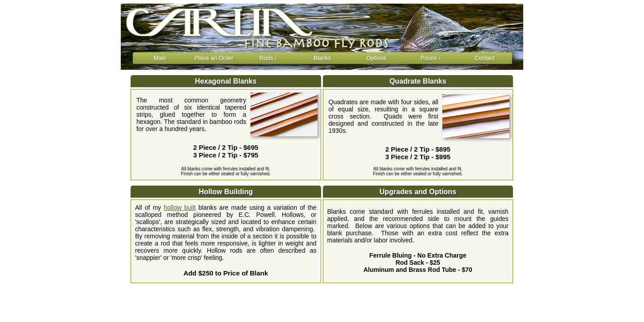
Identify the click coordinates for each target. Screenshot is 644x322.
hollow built (180, 208)
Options (376, 58)
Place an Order (214, 58)
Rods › (268, 58)
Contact (485, 58)
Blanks (322, 58)
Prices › (430, 58)
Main (160, 58)
